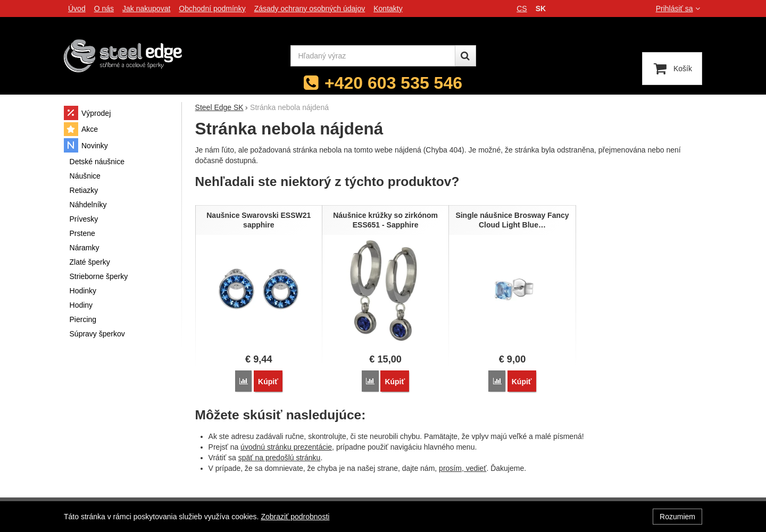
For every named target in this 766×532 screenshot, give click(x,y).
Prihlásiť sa (679, 9)
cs (522, 9)
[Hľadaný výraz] (373, 56)
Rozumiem (677, 517)
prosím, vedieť (463, 468)
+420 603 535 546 (393, 83)
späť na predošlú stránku (280, 458)
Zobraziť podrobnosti (295, 517)
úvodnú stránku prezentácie (286, 447)
